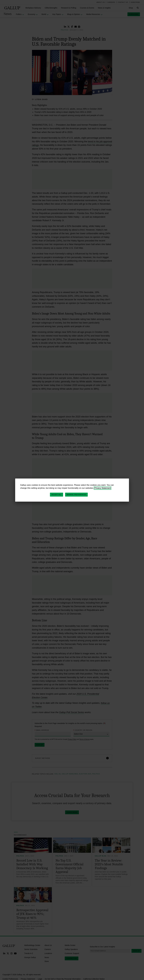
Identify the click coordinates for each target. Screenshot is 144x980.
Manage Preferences (76, 495)
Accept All (56, 495)
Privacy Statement (103, 488)
